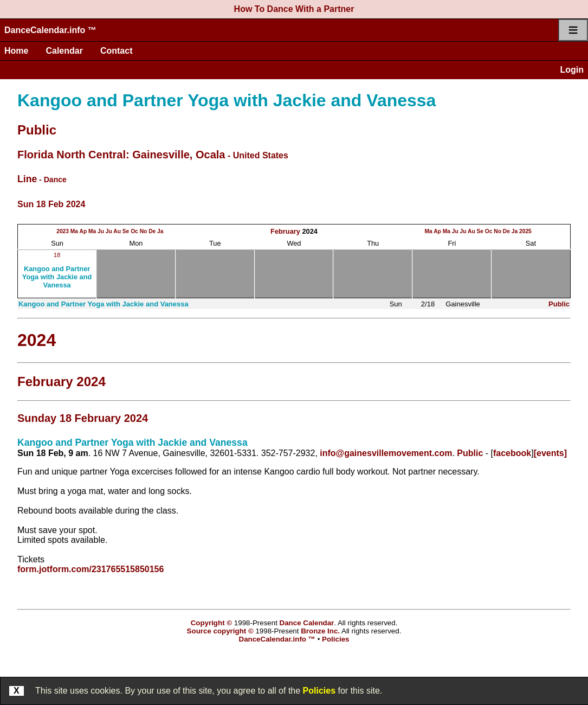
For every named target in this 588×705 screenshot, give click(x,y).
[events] (550, 453)
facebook (512, 453)
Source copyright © (220, 631)
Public (37, 130)
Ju (101, 231)
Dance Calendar (307, 623)
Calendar (64, 51)
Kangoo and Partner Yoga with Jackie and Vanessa (227, 100)
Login (572, 70)
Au (117, 231)
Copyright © (211, 623)
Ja (160, 231)
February (285, 231)
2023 (63, 231)
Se (126, 231)
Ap (83, 231)
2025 (525, 231)
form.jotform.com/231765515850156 (91, 569)
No (144, 231)
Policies (319, 691)
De (152, 231)
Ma (74, 231)
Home (16, 51)
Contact (117, 51)
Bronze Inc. (320, 631)
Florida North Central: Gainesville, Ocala (121, 155)
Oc (134, 231)
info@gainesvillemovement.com (386, 453)
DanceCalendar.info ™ (50, 30)
